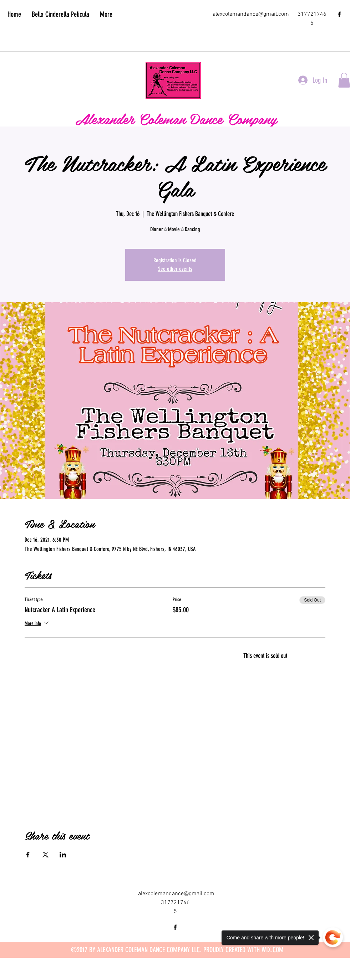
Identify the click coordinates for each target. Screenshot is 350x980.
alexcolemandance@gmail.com (251, 14)
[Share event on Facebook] (28, 855)
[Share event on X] (45, 855)
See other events (175, 269)
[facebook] (339, 14)
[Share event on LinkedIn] (63, 855)
